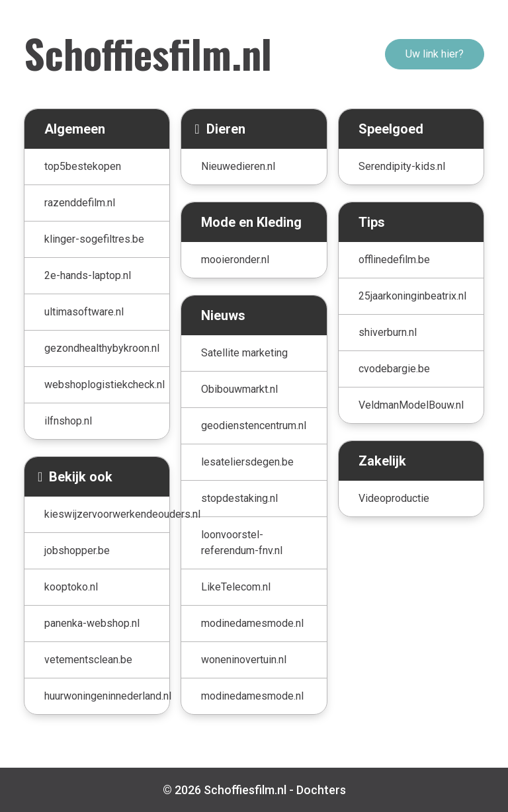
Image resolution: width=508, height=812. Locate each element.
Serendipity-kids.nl (402, 166)
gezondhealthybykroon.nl (102, 348)
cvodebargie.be (394, 369)
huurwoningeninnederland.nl (107, 696)
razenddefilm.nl (80, 203)
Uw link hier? (435, 54)
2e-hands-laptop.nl (88, 275)
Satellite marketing (244, 353)
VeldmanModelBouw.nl (411, 405)
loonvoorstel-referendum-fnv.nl (242, 543)
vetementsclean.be (88, 660)
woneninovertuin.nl (244, 660)
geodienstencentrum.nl (254, 426)
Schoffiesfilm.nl (148, 53)
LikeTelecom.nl (236, 587)
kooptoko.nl (71, 587)
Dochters (321, 790)
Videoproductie (394, 498)
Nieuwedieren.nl (238, 166)
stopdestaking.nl (239, 498)
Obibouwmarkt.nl (239, 389)
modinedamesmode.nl (252, 623)
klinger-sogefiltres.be (94, 239)
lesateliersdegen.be (247, 462)
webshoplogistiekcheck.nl (105, 385)
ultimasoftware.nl (84, 312)
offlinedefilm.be (394, 260)
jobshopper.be (77, 550)
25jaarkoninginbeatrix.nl (412, 296)
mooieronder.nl (235, 260)
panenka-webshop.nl (92, 623)
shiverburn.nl (388, 332)
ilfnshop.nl (68, 421)
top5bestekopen (83, 166)
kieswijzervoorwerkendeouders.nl (107, 514)
